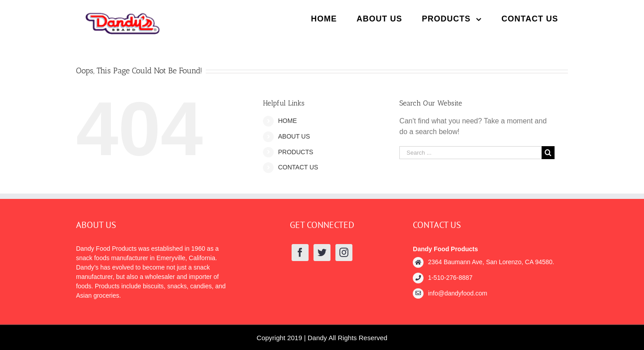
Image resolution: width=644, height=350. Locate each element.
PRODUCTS (296, 152)
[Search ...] (470, 153)
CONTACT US (298, 167)
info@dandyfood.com (458, 293)
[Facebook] (300, 253)
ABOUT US (294, 136)
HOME (288, 121)
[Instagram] (344, 253)
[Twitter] (322, 253)
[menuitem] (324, 19)
